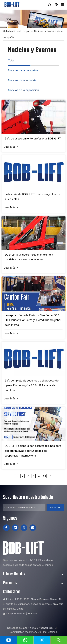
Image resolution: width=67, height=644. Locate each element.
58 (45, 476)
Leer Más (11, 147)
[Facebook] (6, 528)
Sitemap (52, 632)
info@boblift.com (16, 614)
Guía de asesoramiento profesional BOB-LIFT (33, 139)
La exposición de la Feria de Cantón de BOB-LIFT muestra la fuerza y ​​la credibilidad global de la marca (33, 320)
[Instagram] (33, 528)
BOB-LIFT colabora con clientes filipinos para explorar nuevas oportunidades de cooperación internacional (33, 451)
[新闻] (33, 19)
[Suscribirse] (55, 508)
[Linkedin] (15, 528)
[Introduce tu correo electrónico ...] (24, 508)
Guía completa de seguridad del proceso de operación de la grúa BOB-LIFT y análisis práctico (31, 385)
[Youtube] (24, 528)
